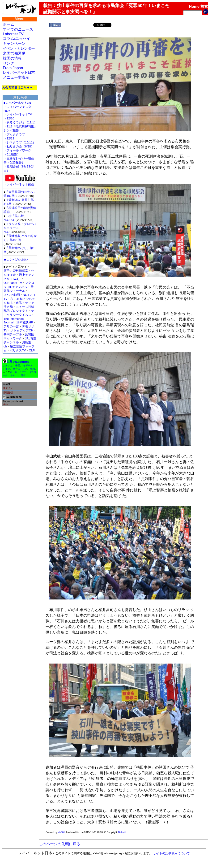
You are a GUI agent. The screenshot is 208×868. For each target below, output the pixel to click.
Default (122, 832)
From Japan (13, 68)
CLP (32, 350)
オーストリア (20, 369)
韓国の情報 (12, 58)
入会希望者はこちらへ (17, 88)
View (5, 404)
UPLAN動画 (12, 295)
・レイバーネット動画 (20, 183)
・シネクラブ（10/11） (20, 142)
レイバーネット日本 (19, 72)
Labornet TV (13, 34)
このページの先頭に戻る (59, 844)
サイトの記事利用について (171, 853)
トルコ (14, 375)
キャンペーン (14, 43)
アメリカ (8, 365)
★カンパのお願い (16, 259)
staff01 (61, 832)
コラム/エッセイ (17, 39)
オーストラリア (18, 372)
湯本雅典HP (25, 322)
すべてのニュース (18, 29)
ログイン (8, 388)
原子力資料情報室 (16, 271)
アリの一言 (11, 326)
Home (194, 6)
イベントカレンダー (19, 48)
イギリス (28, 365)
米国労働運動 (14, 53)
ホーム (8, 24)
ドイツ (6, 369)
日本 (23, 375)
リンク (8, 63)
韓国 (33, 369)
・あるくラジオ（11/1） (20, 122)
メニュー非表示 (16, 77)
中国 (18, 365)
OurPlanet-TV (13, 283)
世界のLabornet (18, 362)
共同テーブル (13, 334)
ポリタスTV (18, 350)
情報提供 (8, 392)
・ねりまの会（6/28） (19, 146)
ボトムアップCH (22, 330)
